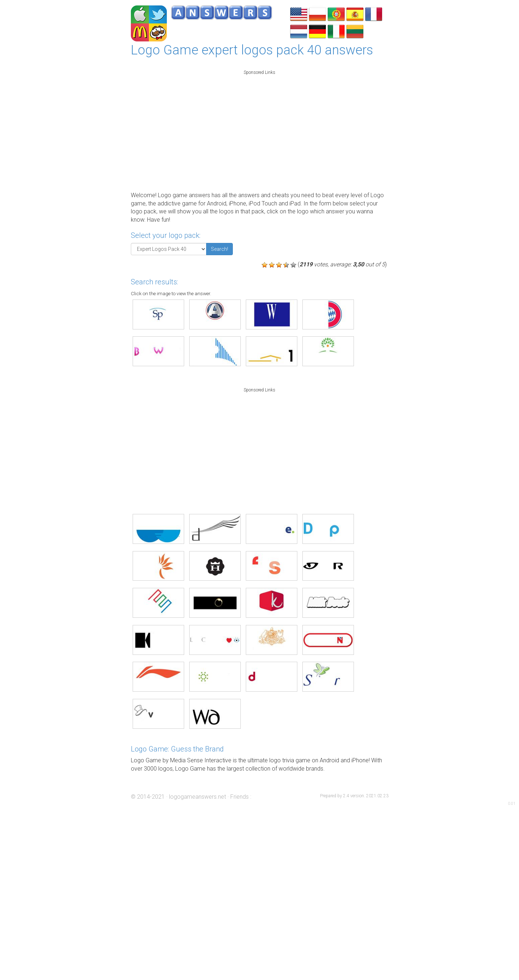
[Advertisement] (260, 129)
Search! (219, 249)
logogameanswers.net (198, 797)
